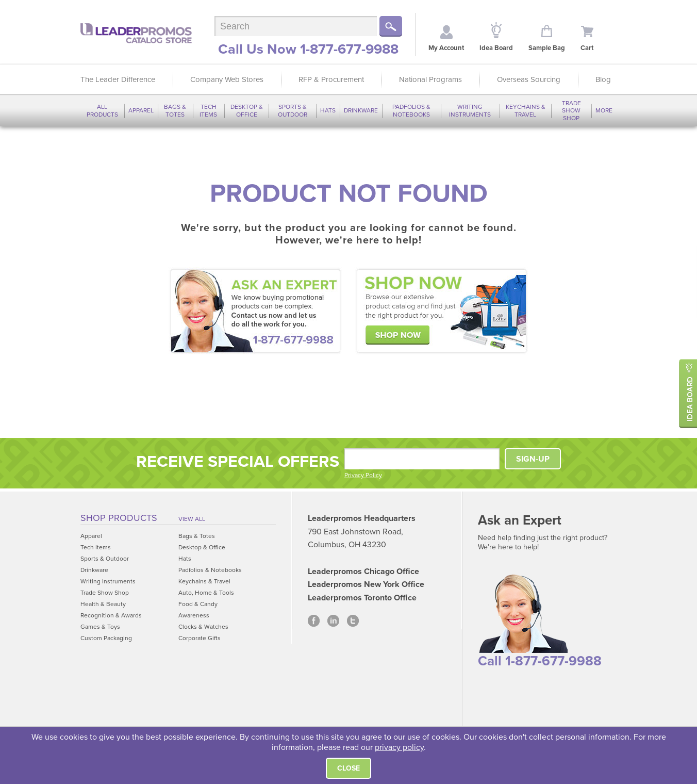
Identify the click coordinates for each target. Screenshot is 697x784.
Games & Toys (100, 627)
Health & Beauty (103, 604)
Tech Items (208, 110)
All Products (102, 110)
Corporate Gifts (200, 638)
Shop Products (119, 518)
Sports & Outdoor (293, 110)
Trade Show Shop (571, 111)
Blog (603, 79)
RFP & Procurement (331, 79)
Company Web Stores (227, 79)
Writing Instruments (470, 110)
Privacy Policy (363, 475)
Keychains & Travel (526, 110)
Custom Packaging (106, 638)
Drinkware (361, 110)
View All (192, 519)
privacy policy (399, 747)
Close (348, 768)
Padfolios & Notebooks (411, 110)
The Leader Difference (118, 79)
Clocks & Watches (203, 627)
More (604, 110)
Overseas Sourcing (529, 79)
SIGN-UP (533, 459)
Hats (328, 110)
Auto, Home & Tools (206, 593)
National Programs (430, 79)
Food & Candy (198, 604)
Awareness (194, 615)
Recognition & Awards (111, 615)
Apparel (141, 110)
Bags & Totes (175, 110)
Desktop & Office (247, 110)
